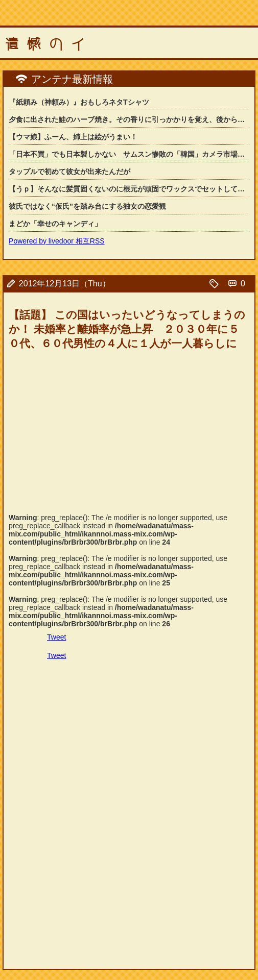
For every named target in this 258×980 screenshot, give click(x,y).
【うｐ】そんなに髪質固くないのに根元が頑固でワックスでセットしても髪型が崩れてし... (129, 189)
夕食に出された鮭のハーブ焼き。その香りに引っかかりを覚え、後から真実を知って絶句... (129, 119)
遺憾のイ (49, 44)
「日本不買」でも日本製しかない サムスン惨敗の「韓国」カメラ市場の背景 (129, 154)
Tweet (56, 637)
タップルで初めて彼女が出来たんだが (69, 171)
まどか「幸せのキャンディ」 (55, 224)
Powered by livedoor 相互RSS (57, 241)
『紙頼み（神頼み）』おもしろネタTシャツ (79, 102)
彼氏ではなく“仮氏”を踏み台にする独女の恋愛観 (87, 206)
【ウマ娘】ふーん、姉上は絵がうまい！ (73, 137)
